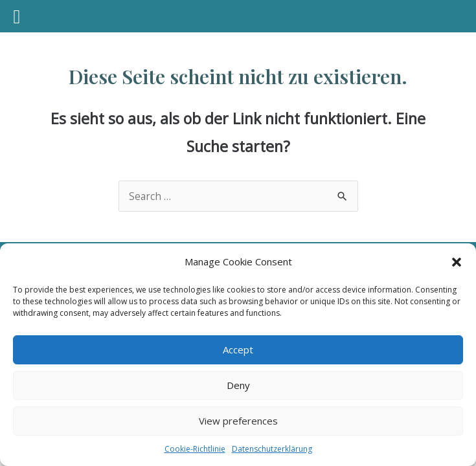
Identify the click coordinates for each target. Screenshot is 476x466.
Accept (238, 349)
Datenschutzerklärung (272, 449)
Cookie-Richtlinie (195, 449)
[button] (457, 262)
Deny (238, 385)
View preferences (238, 421)
